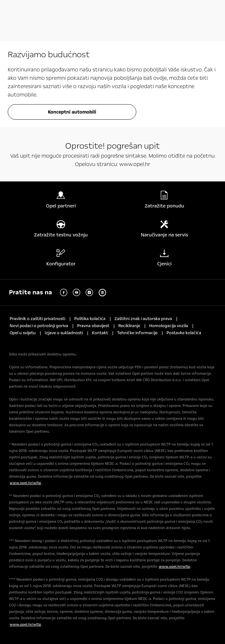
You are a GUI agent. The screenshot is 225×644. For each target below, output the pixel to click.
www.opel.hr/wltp (25, 483)
